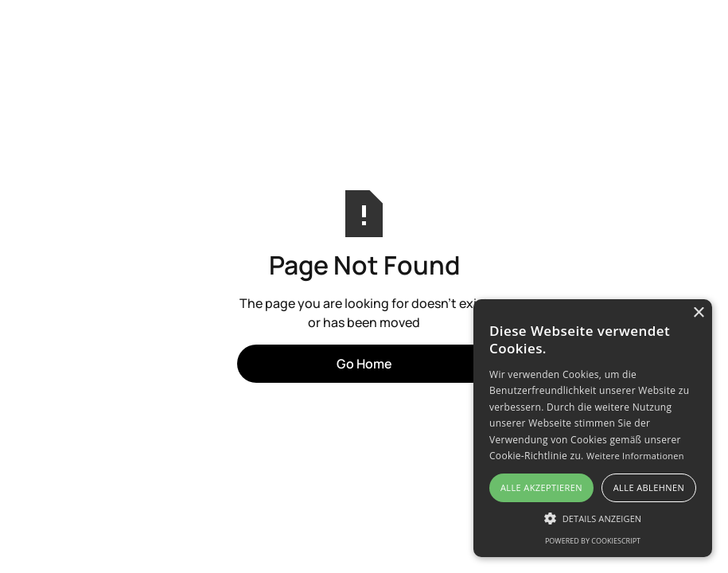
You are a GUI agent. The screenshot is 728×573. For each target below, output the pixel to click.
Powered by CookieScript (593, 541)
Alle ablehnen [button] (649, 487)
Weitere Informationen (635, 456)
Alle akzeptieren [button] (541, 487)
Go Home (364, 364)
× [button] (698, 313)
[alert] (593, 428)
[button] (593, 518)
